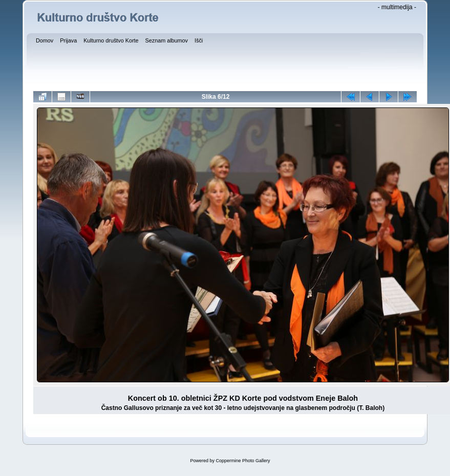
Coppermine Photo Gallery (243, 461)
